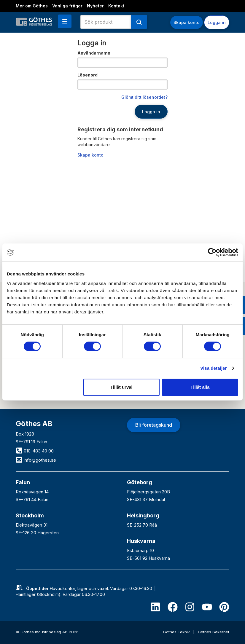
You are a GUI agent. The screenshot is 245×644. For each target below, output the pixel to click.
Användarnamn (94, 53)
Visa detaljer (213, 368)
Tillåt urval (121, 387)
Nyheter (95, 6)
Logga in (217, 22)
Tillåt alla (200, 387)
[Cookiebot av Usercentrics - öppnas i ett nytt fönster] (212, 252)
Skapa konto (187, 22)
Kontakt (116, 6)
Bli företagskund (154, 425)
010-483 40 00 (35, 451)
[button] (65, 21)
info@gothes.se (36, 460)
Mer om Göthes (32, 6)
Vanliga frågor (67, 6)
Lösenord (87, 75)
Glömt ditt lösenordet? (144, 97)
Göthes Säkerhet (214, 632)
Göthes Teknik (177, 632)
